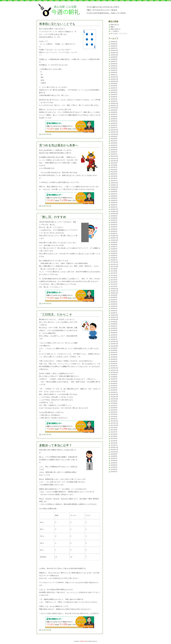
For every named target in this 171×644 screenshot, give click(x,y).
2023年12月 (114, 103)
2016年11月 (114, 291)
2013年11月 (114, 370)
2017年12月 (114, 262)
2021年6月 (114, 170)
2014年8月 (114, 350)
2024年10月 (114, 81)
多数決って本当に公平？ (56, 445)
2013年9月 (114, 375)
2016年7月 (114, 300)
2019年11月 (114, 211)
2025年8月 (114, 59)
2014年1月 (114, 366)
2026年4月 (114, 42)
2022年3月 (114, 150)
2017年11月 (114, 264)
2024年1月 (114, 101)
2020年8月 (114, 192)
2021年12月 (114, 156)
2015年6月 (114, 328)
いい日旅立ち (115, 31)
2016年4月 (114, 306)
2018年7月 (114, 247)
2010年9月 (114, 454)
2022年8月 (114, 139)
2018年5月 (114, 251)
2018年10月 (114, 240)
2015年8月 (114, 324)
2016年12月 (114, 289)
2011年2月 (114, 443)
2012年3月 (114, 414)
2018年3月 (114, 256)
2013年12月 (114, 368)
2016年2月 (114, 311)
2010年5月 (114, 463)
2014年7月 (114, 353)
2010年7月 (114, 458)
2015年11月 (114, 317)
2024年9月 (114, 84)
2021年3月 (114, 176)
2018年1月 (114, 260)
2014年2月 (114, 364)
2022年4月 (114, 148)
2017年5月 (114, 278)
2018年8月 (114, 245)
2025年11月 (114, 53)
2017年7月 (114, 273)
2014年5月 (114, 357)
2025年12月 (114, 50)
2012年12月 (114, 394)
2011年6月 (114, 434)
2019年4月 (114, 227)
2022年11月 (114, 132)
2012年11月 (114, 397)
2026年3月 (114, 44)
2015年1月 (114, 339)
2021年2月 (114, 178)
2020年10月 (114, 187)
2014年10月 (114, 346)
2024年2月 (114, 99)
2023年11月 (114, 106)
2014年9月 (114, 348)
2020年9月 (114, 189)
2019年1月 (114, 233)
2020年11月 (114, 185)
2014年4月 (114, 359)
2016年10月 (114, 293)
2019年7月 (114, 220)
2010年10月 (114, 452)
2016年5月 (114, 304)
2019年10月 (114, 214)
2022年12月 (114, 130)
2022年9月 (114, 136)
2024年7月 (114, 88)
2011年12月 (114, 421)
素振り (113, 27)
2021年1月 (114, 181)
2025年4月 (114, 68)
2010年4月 (114, 465)
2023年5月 (114, 119)
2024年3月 (114, 97)
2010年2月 (114, 469)
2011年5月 (114, 436)
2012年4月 (114, 412)
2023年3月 (114, 123)
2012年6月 (114, 408)
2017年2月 (114, 284)
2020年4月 (114, 200)
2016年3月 (114, 308)
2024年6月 (114, 90)
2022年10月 (114, 134)
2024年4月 (114, 95)
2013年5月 (114, 383)
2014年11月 (114, 344)
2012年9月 (114, 401)
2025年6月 (114, 64)
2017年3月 (114, 282)
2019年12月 (114, 209)
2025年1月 (114, 75)
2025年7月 (114, 61)
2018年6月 (114, 249)
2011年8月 (114, 430)
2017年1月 (114, 286)
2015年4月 (114, 333)
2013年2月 (114, 390)
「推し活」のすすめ (53, 217)
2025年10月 (114, 55)
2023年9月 (114, 110)
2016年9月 (114, 295)
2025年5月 (114, 66)
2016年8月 (114, 297)
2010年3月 (114, 467)
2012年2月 (114, 417)
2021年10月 (114, 161)
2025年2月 (114, 72)
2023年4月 (114, 121)
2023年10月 (114, 108)
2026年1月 (114, 48)
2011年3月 (114, 441)
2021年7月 (114, 167)
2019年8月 (114, 218)
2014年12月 (114, 341)
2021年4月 (114, 174)
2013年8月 (114, 377)
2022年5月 (114, 145)
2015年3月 (114, 335)
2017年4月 (114, 280)
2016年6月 (114, 302)
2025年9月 (114, 57)
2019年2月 (114, 231)
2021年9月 (114, 163)
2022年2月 (114, 152)
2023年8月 (114, 112)
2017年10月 (114, 267)
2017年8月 (114, 271)
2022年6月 (114, 143)
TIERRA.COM (83, 641)
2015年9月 (114, 322)
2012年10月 (114, 399)
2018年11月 (114, 238)
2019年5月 (114, 225)
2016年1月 (114, 313)
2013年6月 (114, 381)
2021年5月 (114, 172)
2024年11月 (114, 79)
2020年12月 (114, 183)
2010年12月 (114, 447)
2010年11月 (114, 450)
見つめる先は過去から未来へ (59, 145)
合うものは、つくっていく (119, 33)
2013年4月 (114, 386)
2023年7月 (114, 114)
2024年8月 (114, 86)
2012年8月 (114, 403)
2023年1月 (114, 128)
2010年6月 (114, 461)
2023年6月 (114, 117)
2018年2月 (114, 258)
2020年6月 (114, 196)
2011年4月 (114, 438)
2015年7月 (114, 326)
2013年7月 (114, 379)
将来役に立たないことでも (57, 24)
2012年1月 (114, 419)
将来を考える (115, 25)
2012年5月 (114, 410)
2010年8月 (114, 456)
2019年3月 (114, 229)
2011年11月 (114, 423)
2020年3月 (114, 203)
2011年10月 (114, 425)
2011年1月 (114, 445)
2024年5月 (114, 92)
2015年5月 (114, 330)
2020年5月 (114, 198)
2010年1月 (114, 472)
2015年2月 (114, 337)
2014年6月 (114, 355)
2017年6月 (114, 275)
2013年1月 (114, 392)
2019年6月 (114, 222)
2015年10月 (114, 319)
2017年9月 (114, 269)
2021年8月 (114, 165)
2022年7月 (114, 141)
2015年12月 (114, 315)
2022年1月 (114, 154)
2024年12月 (114, 77)
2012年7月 (114, 406)
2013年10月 (114, 372)
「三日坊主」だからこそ (56, 314)
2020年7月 (114, 194)
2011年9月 (114, 428)
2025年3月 (114, 70)
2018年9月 (114, 242)
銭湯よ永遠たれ (116, 29)
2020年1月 (114, 207)
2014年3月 (114, 361)
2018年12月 (114, 236)
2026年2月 (114, 46)
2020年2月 (114, 205)
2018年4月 (114, 253)
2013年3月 (114, 388)
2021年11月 (114, 159)
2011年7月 (114, 432)
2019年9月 (114, 216)
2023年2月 (114, 125)
